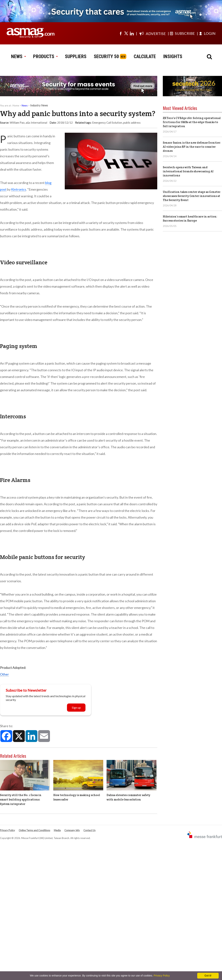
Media (57, 830)
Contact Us (89, 830)
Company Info (72, 830)
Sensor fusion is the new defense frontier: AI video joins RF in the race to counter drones (192, 147)
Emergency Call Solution (107, 123)
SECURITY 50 (106, 56)
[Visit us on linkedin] (132, 33)
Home (16, 105)
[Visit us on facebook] (121, 33)
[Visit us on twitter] (126, 33)
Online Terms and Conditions (34, 830)
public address (132, 123)
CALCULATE (145, 56)
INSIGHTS (173, 56)
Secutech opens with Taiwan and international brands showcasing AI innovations (188, 171)
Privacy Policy (7, 830)
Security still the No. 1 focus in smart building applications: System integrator (21, 799)
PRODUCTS (45, 56)
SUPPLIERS (76, 56)
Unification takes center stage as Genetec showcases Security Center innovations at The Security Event (192, 196)
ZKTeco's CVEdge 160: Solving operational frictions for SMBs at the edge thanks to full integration (192, 122)
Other (4, 674)
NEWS (18, 56)
